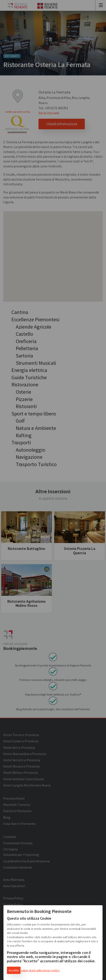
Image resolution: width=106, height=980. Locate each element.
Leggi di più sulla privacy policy (41, 970)
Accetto (14, 970)
